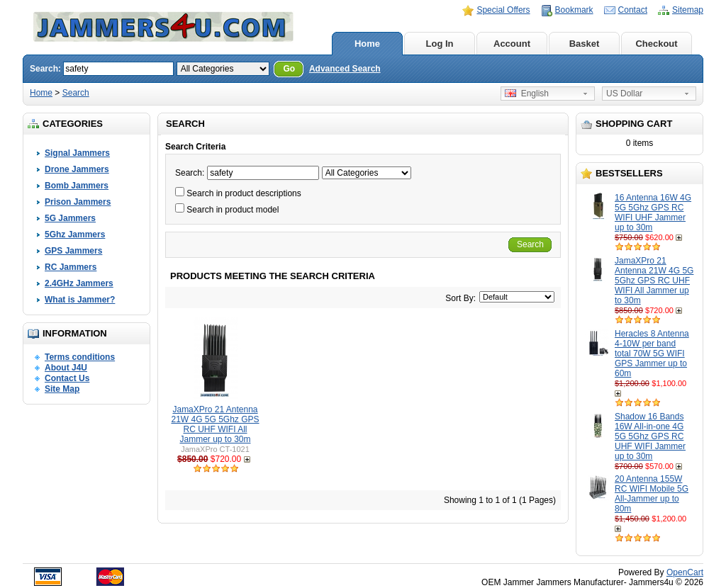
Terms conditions (80, 357)
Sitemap (688, 10)
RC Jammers (71, 267)
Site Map (62, 389)
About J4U (66, 368)
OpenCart (685, 572)
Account (512, 44)
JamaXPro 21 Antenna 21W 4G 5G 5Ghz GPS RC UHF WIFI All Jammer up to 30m (654, 281)
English (527, 94)
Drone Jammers (77, 169)
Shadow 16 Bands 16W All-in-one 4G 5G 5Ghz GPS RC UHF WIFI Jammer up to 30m (650, 436)
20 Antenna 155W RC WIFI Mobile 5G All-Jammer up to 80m (652, 494)
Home (367, 44)
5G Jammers (70, 218)
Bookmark (574, 10)
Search (76, 93)
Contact (633, 10)
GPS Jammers (73, 251)
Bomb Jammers (77, 186)
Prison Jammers (78, 202)
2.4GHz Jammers (79, 283)
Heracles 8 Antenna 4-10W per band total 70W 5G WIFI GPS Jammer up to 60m (652, 354)
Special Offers (503, 10)
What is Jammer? (80, 300)
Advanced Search (345, 69)
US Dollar (624, 94)
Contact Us (67, 378)
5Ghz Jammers (75, 234)
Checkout (656, 44)
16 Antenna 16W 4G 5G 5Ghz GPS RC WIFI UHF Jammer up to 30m (653, 213)
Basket (585, 44)
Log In (440, 44)
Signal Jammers (77, 153)
